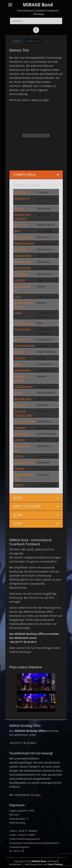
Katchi (18, 313)
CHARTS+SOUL (25, 175)
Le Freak (19, 440)
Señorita (20, 280)
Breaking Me (22, 268)
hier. (38, 795)
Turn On (20, 468)
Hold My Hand (23, 386)
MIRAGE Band (38, 5)
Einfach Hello (23, 262)
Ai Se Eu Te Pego (25, 421)
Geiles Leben (22, 370)
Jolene (18, 364)
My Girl (19, 456)
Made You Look (24, 243)
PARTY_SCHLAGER (27, 506)
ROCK (18, 498)
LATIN (18, 524)
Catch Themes (55, 864)
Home (18, 41)
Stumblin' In (22, 198)
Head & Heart (23, 255)
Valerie (19, 485)
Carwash (20, 427)
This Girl (20, 358)
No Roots (20, 339)
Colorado (20, 249)
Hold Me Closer (24, 237)
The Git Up (21, 274)
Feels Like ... (22, 192)
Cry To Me (21, 225)
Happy (18, 393)
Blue (17, 231)
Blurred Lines (23, 399)
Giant (18, 296)
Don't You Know (24, 345)
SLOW (18, 515)
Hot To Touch (23, 329)
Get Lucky (20, 405)
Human (19, 352)
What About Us (24, 323)
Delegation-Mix (24, 462)
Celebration (22, 434)
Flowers (19, 208)
